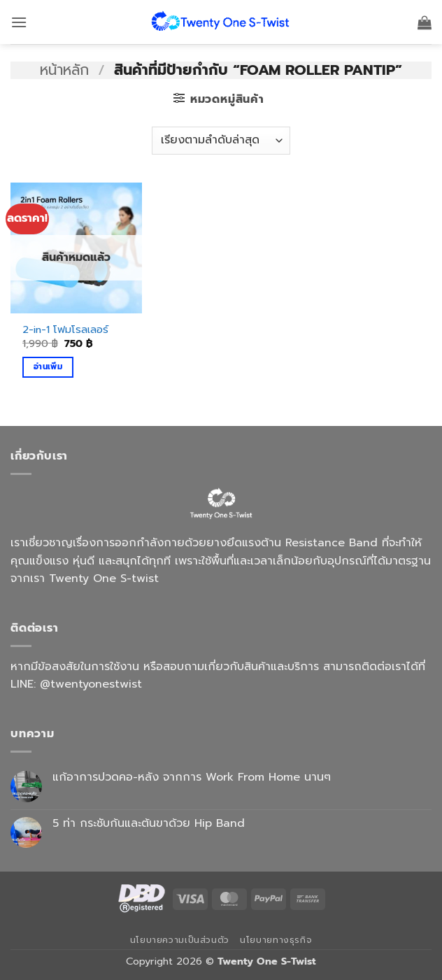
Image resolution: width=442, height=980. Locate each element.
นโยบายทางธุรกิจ (276, 940)
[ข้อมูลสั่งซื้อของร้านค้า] (221, 141)
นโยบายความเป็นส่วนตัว (180, 940)
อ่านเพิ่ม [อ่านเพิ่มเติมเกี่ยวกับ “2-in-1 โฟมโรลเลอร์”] (48, 367)
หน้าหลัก (64, 70)
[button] (19, 22)
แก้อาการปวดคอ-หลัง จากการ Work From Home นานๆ (192, 777)
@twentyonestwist (91, 684)
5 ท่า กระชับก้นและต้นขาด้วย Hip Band (149, 824)
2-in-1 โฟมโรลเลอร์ (65, 330)
